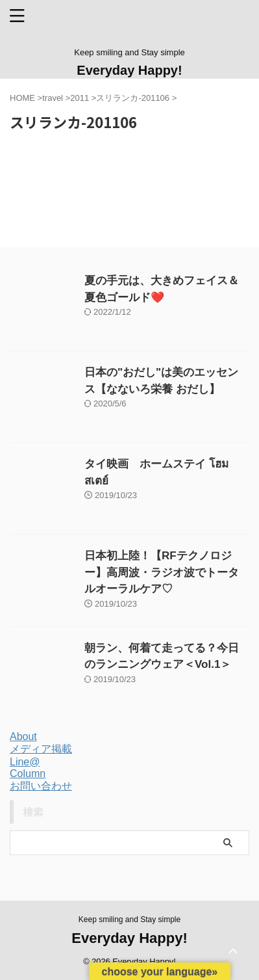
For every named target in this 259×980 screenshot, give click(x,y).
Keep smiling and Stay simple (129, 920)
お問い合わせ (41, 786)
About (23, 736)
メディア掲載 (41, 749)
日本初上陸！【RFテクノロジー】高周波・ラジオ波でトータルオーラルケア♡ (162, 572)
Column (28, 774)
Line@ (25, 762)
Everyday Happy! (129, 70)
